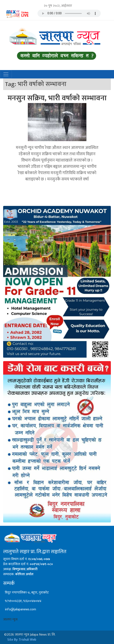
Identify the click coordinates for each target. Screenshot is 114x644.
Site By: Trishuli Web (22, 640)
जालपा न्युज (10, 619)
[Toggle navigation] (6, 74)
